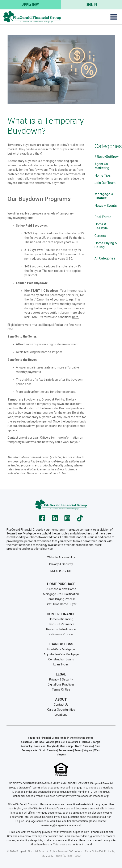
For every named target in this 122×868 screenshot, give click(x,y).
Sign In (92, 5)
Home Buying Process (61, 599)
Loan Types (61, 664)
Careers (100, 236)
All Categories (105, 258)
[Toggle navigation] (114, 17)
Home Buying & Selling (106, 245)
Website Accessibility (61, 557)
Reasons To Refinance (61, 629)
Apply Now (30, 5)
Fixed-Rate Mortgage (61, 649)
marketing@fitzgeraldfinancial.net (61, 825)
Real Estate (103, 217)
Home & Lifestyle (101, 226)
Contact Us (61, 705)
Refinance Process (61, 634)
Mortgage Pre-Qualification (61, 594)
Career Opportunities (61, 710)
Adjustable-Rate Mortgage (61, 654)
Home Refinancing (61, 619)
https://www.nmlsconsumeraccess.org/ (86, 796)
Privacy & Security (61, 564)
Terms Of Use (61, 690)
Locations (61, 715)
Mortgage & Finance (104, 196)
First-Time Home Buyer (61, 604)
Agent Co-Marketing (102, 166)
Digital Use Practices (61, 684)
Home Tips (103, 175)
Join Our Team (105, 183)
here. (76, 317)
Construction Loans (61, 659)
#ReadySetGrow (107, 157)
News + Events (106, 206)
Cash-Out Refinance (61, 624)
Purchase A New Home (61, 589)
